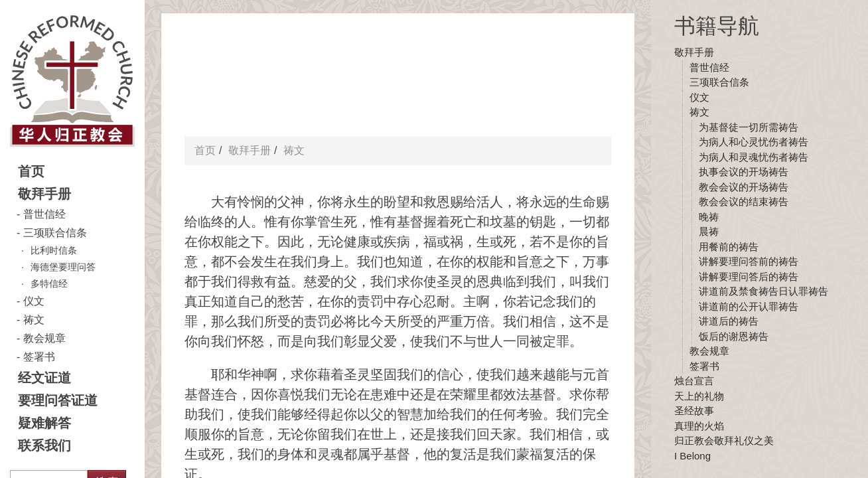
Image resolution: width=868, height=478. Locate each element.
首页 (31, 171)
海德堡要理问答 (63, 267)
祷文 (34, 320)
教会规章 (44, 338)
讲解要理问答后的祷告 (749, 277)
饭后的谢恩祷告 (734, 336)
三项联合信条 (55, 233)
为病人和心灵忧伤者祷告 (754, 142)
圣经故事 (694, 411)
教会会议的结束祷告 (744, 201)
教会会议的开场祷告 (744, 187)
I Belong (692, 456)
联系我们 (44, 445)
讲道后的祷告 (729, 321)
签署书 (39, 357)
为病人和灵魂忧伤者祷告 (754, 157)
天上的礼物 (699, 396)
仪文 (34, 301)
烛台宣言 (694, 381)
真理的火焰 (699, 426)
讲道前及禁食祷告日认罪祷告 (763, 291)
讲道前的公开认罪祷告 (749, 306)
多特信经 (49, 283)
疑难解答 (44, 423)
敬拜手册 (44, 194)
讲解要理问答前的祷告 (749, 261)
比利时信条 (54, 250)
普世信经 (44, 214)
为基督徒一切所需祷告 (749, 127)
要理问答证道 (58, 400)
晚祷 (709, 217)
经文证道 (44, 378)
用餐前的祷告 (729, 247)
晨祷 (709, 231)
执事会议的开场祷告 (744, 172)
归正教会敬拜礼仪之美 (724, 440)
